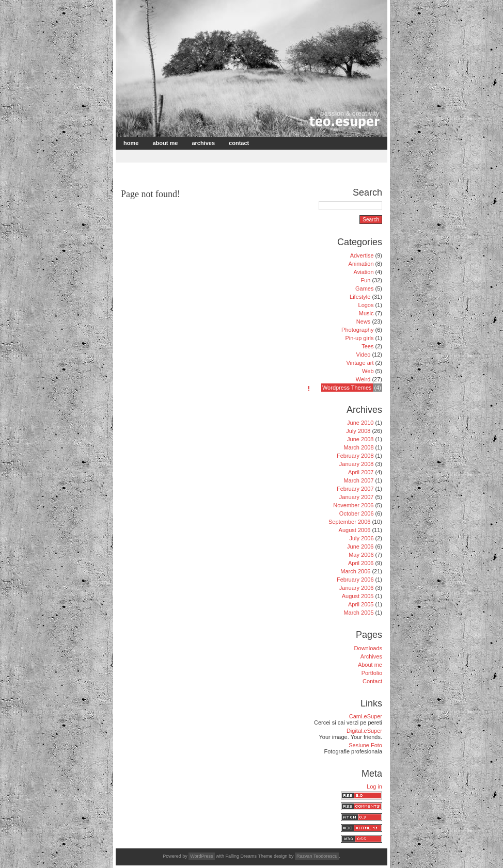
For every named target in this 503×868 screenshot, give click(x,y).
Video (363, 355)
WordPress (201, 856)
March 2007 (358, 480)
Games (364, 288)
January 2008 (357, 464)
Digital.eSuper (364, 731)
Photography (357, 330)
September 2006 (349, 522)
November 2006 (353, 505)
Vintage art (360, 363)
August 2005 (358, 596)
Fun (365, 280)
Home (131, 143)
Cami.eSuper (366, 716)
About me (165, 143)
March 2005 (358, 613)
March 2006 (355, 571)
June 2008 (360, 439)
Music (366, 313)
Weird (363, 379)
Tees (367, 346)
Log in (374, 786)
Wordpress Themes (347, 388)
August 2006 (355, 530)
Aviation (364, 272)
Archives (203, 143)
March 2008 (358, 447)
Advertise (362, 255)
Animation (361, 264)
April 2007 (361, 472)
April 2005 (361, 604)
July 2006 (361, 538)
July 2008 (358, 431)
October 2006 (357, 513)
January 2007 (357, 497)
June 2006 (360, 546)
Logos (366, 305)
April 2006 (361, 563)
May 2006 (361, 555)
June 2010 (360, 423)
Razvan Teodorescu (317, 856)
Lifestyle (360, 297)
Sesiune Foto (365, 745)
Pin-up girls (359, 338)
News (364, 322)
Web (368, 371)
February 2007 (355, 489)
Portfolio (372, 673)
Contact (239, 143)
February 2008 (355, 456)
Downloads (368, 648)
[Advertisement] (238, 155)
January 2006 (357, 588)
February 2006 (355, 580)
